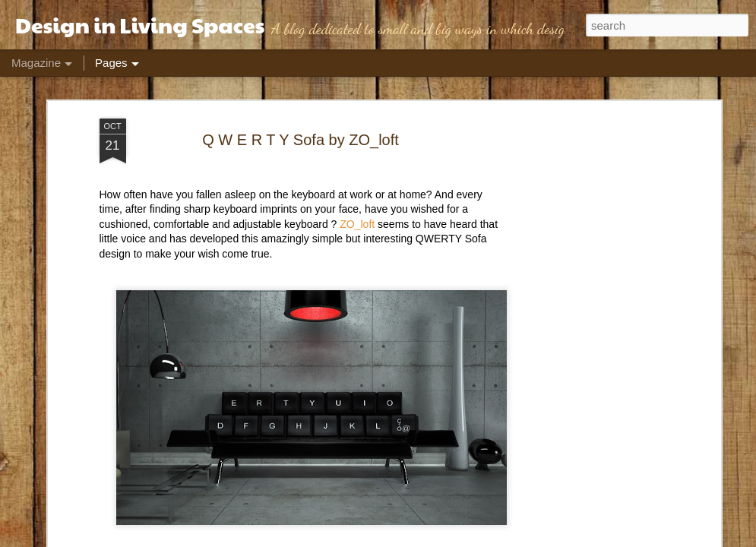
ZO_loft (356, 224)
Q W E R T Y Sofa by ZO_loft (301, 140)
